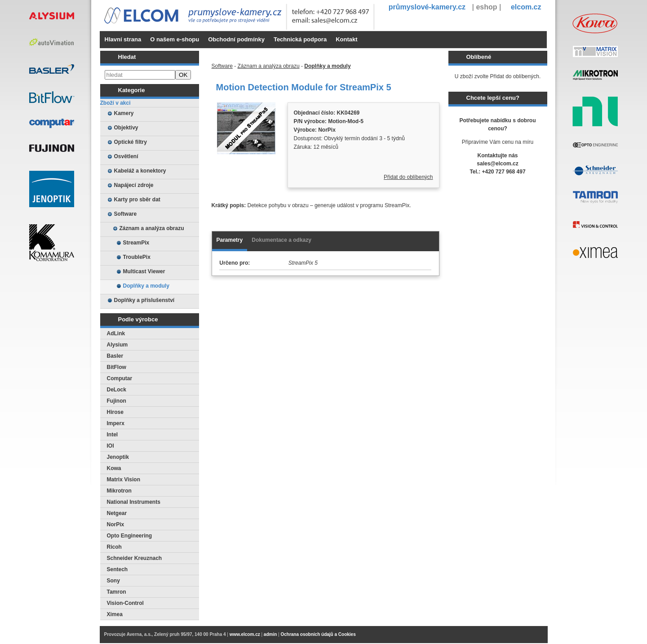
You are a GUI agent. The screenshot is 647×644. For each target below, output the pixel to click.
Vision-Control (125, 603)
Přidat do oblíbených (408, 177)
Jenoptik (118, 457)
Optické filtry (131, 142)
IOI (111, 446)
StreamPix (136, 243)
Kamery (124, 113)
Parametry (230, 240)
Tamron (117, 592)
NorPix (116, 524)
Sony (113, 581)
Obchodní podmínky (236, 39)
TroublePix (137, 257)
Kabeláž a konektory (140, 171)
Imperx (116, 423)
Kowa (114, 468)
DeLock (117, 390)
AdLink (116, 333)
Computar (120, 378)
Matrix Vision (124, 480)
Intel (113, 435)
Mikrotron (119, 491)
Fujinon (117, 401)
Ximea (115, 614)
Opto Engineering (130, 536)
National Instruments (134, 502)
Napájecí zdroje (134, 185)
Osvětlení (126, 156)
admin (270, 634)
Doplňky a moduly (146, 286)
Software (126, 214)
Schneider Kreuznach (135, 558)
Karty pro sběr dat (137, 200)
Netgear (117, 513)
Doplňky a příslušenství (144, 300)
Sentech (117, 569)
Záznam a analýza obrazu (152, 228)
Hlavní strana (123, 39)
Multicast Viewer (144, 271)
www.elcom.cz (245, 634)
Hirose (115, 412)
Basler (115, 356)
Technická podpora (300, 39)
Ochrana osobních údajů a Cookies (318, 634)
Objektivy (126, 128)
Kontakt (346, 39)
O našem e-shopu (175, 39)
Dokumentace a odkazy (281, 240)
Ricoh (114, 547)
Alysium (117, 345)
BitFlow (117, 367)
